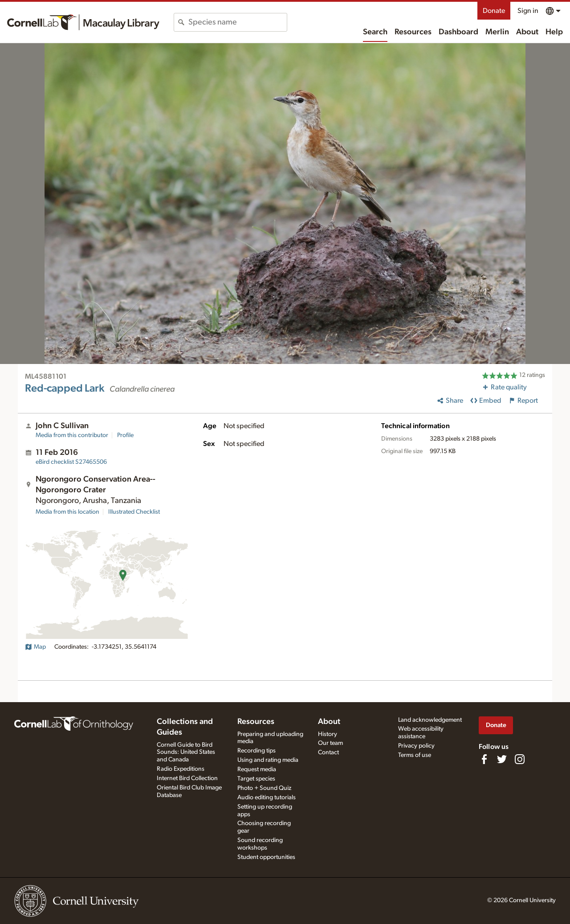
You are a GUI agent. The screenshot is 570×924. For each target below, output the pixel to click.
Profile (125, 435)
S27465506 (71, 462)
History (328, 734)
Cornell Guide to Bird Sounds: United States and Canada (186, 752)
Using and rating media (268, 760)
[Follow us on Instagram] (520, 759)
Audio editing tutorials (267, 797)
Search (375, 32)
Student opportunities (266, 857)
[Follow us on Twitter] (502, 759)
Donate (494, 11)
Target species (256, 779)
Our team (330, 743)
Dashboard (458, 32)
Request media (257, 769)
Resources (413, 32)
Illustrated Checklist (134, 512)
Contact (328, 752)
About (527, 32)
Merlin (497, 32)
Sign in (528, 11)
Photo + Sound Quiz (264, 788)
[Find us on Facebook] (484, 759)
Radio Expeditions (181, 769)
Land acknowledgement (430, 720)
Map (35, 647)
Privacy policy (416, 746)
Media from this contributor (72, 435)
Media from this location (67, 512)
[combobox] (238, 22)
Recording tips (256, 751)
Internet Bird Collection (187, 778)
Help (554, 32)
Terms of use (415, 755)
